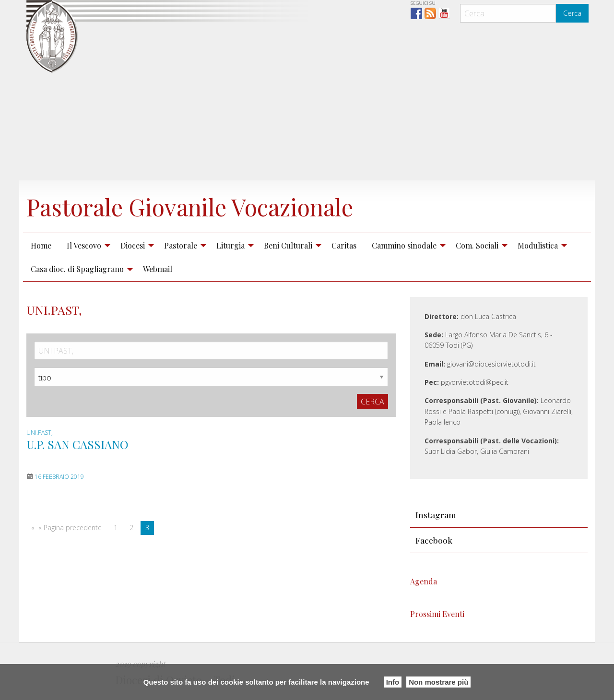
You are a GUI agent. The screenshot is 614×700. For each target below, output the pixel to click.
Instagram (436, 515)
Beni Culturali (288, 245)
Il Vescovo (84, 245)
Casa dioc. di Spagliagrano (77, 269)
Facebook (434, 540)
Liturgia (230, 245)
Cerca (572, 13)
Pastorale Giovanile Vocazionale (190, 207)
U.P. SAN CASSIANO (77, 444)
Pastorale (181, 245)
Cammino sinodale (404, 245)
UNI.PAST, (40, 433)
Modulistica (538, 245)
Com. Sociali (477, 245)
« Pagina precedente (70, 528)
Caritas (344, 245)
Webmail (158, 269)
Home (41, 245)
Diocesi (133, 245)
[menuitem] (41, 245)
